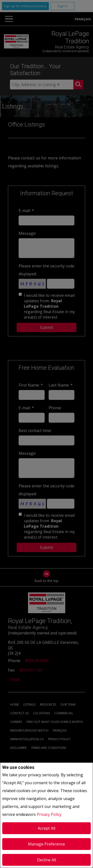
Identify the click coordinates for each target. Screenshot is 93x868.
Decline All (46, 860)
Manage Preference (46, 844)
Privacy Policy (49, 814)
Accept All (46, 828)
